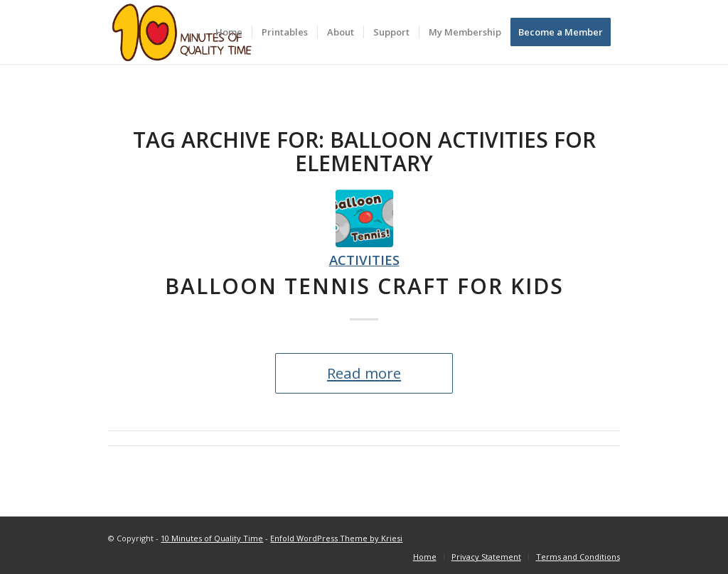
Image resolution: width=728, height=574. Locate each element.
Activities (364, 260)
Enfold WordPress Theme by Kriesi (336, 538)
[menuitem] (229, 32)
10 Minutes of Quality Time (212, 538)
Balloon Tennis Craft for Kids (364, 286)
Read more (364, 373)
